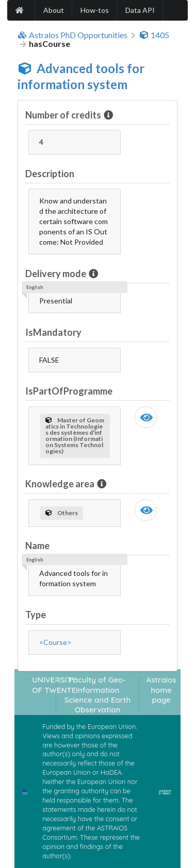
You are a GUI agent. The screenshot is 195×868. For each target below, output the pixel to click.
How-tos (95, 10)
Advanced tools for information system (81, 76)
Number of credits (64, 115)
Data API (140, 10)
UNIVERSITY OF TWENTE (54, 685)
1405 (154, 35)
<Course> (55, 642)
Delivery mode (56, 274)
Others (62, 513)
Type (36, 615)
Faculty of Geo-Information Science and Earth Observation (98, 695)
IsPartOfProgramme (69, 391)
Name (37, 546)
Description (50, 174)
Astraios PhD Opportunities (72, 35)
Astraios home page (161, 690)
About (54, 10)
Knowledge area (61, 484)
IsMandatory (53, 332)
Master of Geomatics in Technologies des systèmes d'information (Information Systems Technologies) (75, 436)
